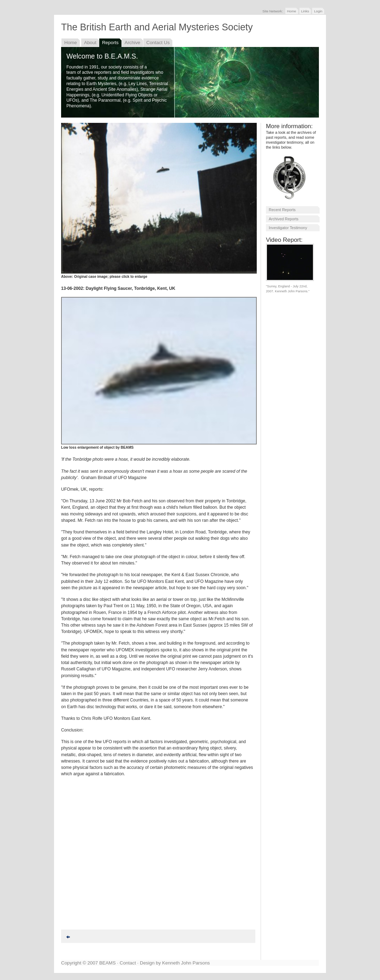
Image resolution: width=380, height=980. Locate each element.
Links (305, 11)
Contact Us (158, 43)
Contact (128, 963)
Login (318, 11)
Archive (133, 43)
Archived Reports (284, 219)
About (90, 43)
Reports (110, 43)
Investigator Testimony (288, 228)
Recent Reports (282, 210)
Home (292, 11)
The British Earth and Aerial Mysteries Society (157, 27)
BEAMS (108, 963)
